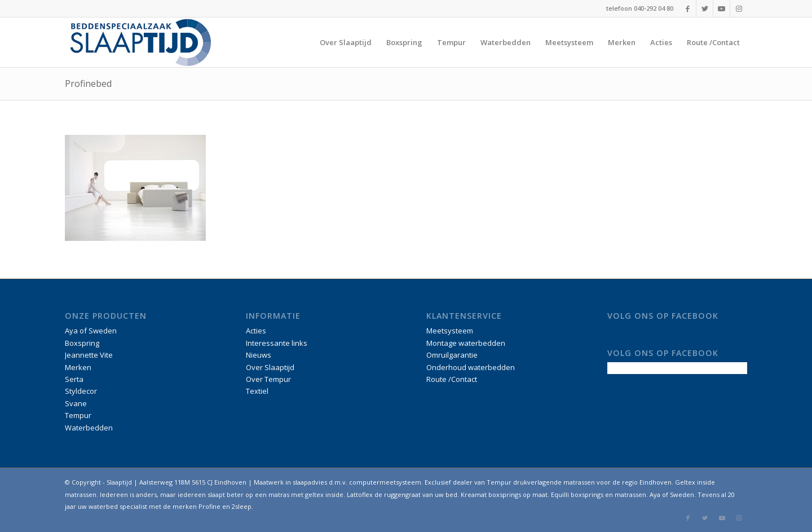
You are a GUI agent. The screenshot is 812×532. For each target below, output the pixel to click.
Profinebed (88, 83)
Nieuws (259, 355)
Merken (78, 367)
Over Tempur (268, 379)
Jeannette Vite (89, 355)
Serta (74, 379)
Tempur (78, 415)
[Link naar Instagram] (739, 8)
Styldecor (81, 391)
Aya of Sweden (91, 331)
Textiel (257, 391)
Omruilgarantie (452, 355)
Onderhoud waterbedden (471, 367)
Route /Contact (452, 379)
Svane (76, 403)
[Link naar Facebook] (688, 8)
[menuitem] (346, 42)
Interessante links (277, 343)
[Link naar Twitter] (705, 8)
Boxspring (82, 343)
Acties (256, 331)
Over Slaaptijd (270, 367)
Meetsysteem (450, 331)
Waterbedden (89, 428)
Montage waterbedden (466, 343)
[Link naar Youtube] (721, 8)
